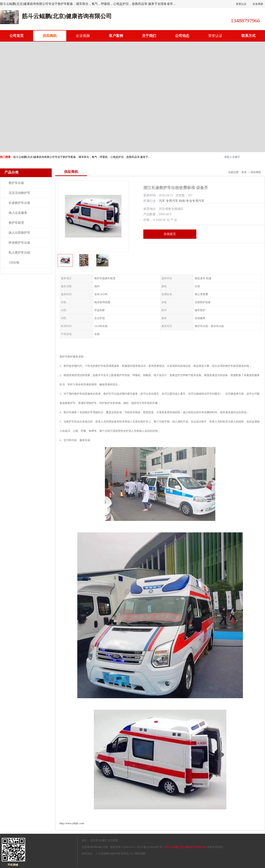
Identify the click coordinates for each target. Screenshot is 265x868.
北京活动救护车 (19, 193)
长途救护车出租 (19, 203)
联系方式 (248, 36)
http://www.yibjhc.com (72, 823)
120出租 (14, 263)
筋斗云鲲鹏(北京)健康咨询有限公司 (185, 847)
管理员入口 (127, 854)
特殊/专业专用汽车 (192, 201)
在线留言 (170, 234)
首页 (244, 172)
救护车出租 (16, 183)
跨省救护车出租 (19, 243)
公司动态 (182, 36)
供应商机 (50, 36)
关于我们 (149, 36)
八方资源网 (102, 854)
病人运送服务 (18, 213)
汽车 (162, 201)
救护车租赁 (16, 223)
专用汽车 (172, 201)
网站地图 (140, 854)
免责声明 (115, 854)
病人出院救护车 (19, 233)
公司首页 (17, 36)
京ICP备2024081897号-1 (150, 847)
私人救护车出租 (19, 253)
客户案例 (116, 36)
